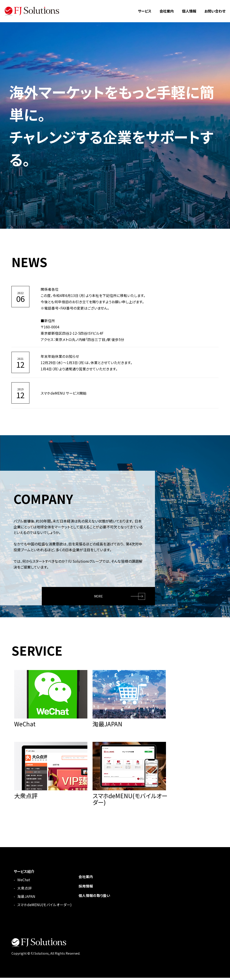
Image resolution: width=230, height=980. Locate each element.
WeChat (24, 882)
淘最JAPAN (26, 899)
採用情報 (86, 888)
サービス (145, 11)
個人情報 (189, 11)
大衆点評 (24, 890)
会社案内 (167, 11)
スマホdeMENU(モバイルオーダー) (44, 907)
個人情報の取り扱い (94, 898)
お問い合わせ (215, 11)
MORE (98, 595)
